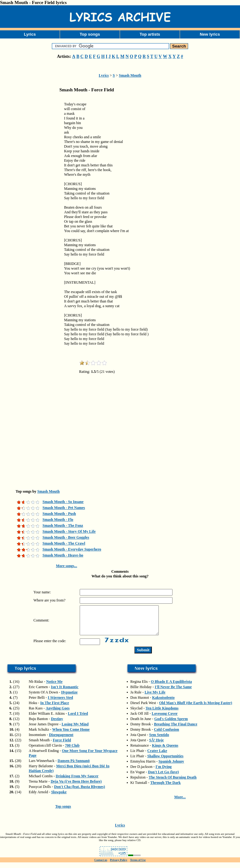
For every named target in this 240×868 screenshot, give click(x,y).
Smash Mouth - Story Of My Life (69, 531)
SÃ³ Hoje (156, 746)
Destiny (57, 724)
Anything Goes (57, 714)
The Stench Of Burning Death (173, 783)
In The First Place (55, 708)
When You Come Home (71, 735)
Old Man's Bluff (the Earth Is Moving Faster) (196, 708)
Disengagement (61, 740)
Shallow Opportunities (165, 762)
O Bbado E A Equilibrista (171, 687)
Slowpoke (59, 798)
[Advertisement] (31, 195)
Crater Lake (157, 756)
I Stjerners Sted (60, 703)
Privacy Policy (119, 865)
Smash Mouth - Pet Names (64, 508)
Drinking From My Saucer (77, 782)
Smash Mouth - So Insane (63, 502)
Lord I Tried (78, 719)
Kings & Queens (165, 751)
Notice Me (54, 687)
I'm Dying (164, 772)
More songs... (67, 566)
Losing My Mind (75, 730)
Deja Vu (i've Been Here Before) (76, 787)
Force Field (62, 746)
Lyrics (30, 34)
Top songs (90, 34)
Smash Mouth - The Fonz (63, 525)
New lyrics (210, 34)
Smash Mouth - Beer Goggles (66, 537)
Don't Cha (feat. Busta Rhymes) (80, 792)
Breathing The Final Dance (176, 730)
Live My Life (155, 698)
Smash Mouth (130, 75)
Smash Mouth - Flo (58, 520)
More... (180, 803)
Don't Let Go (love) (164, 778)
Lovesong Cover (165, 719)
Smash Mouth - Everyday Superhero (72, 549)
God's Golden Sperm (171, 724)
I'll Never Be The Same (173, 693)
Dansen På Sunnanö (74, 766)
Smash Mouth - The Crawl (64, 543)
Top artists (150, 34)
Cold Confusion (167, 735)
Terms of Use (138, 865)
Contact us (101, 865)
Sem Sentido (159, 740)
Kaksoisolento (163, 703)
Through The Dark (166, 788)
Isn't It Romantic (65, 693)
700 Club (72, 751)
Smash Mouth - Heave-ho (63, 555)
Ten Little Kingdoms (162, 714)
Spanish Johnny (171, 767)
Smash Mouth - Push (59, 514)
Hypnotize (70, 698)
